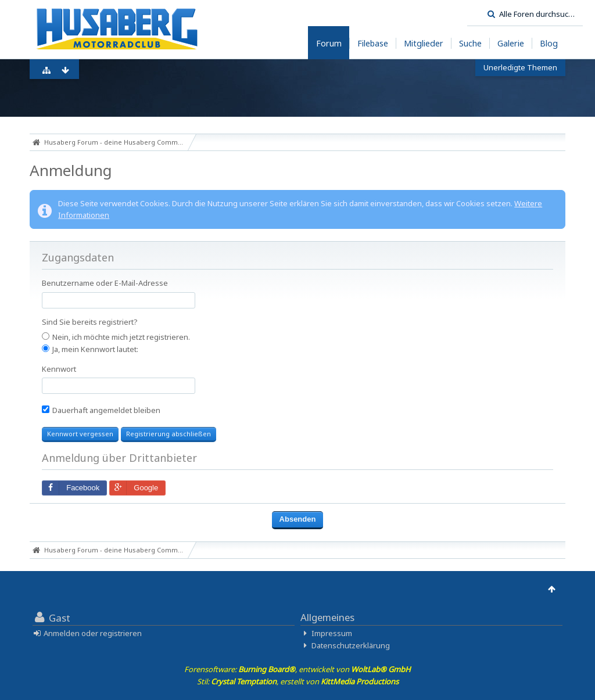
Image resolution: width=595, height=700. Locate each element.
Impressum (332, 633)
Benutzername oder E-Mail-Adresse (105, 283)
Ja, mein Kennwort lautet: (90, 349)
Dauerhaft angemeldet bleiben (101, 410)
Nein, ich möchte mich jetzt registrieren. (116, 337)
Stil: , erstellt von (298, 681)
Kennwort (59, 369)
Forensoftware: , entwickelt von (297, 669)
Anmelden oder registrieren (93, 633)
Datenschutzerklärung (351, 645)
